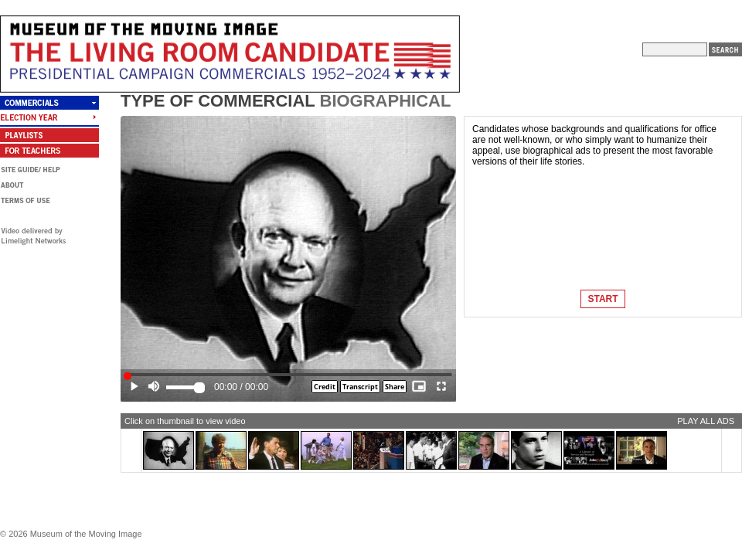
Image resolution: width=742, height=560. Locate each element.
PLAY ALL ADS (706, 421)
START (602, 299)
